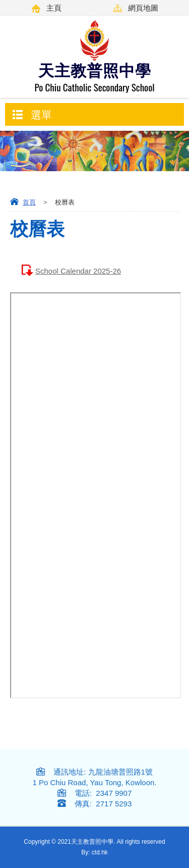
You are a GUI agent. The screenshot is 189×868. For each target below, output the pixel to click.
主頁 (54, 8)
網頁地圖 (143, 8)
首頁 (29, 202)
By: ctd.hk (94, 852)
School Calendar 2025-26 (78, 271)
